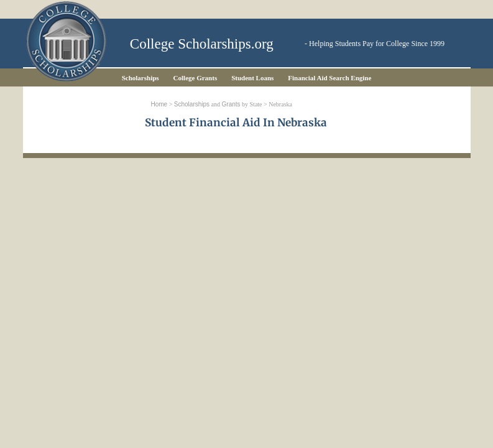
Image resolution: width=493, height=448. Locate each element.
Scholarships (141, 78)
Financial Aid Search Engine (329, 78)
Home (159, 104)
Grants (231, 104)
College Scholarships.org (202, 44)
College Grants (196, 78)
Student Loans (252, 78)
